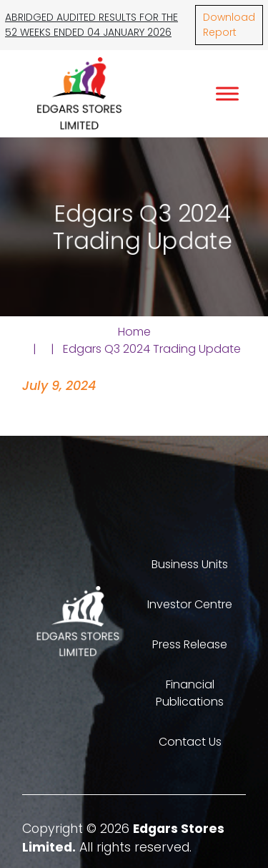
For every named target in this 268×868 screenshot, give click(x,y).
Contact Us (190, 742)
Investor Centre (190, 604)
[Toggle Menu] (227, 93)
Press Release (190, 644)
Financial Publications (190, 693)
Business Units (190, 564)
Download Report (229, 25)
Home (134, 332)
